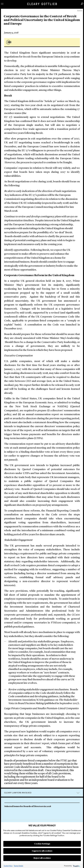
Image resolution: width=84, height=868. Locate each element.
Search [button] (82, 4)
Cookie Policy (8, 866)
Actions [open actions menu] (80, 10)
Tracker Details (18, 866)
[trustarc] (76, 866)
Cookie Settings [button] (42, 844)
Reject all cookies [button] (42, 858)
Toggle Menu (2, 4)
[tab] (42, 793)
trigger (78, 793)
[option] (42, 807)
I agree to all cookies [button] (42, 851)
